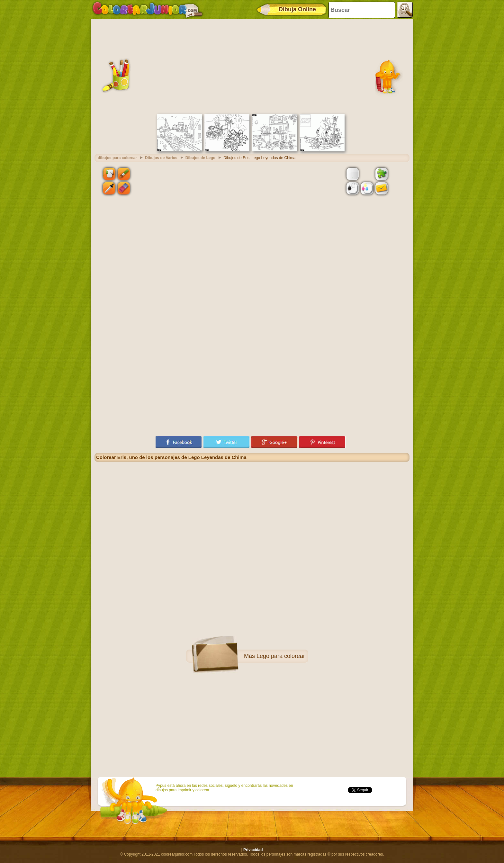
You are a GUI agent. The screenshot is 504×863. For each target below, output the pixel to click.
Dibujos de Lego (200, 158)
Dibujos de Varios (161, 158)
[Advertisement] (252, 66)
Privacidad (253, 850)
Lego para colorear (281, 656)
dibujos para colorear (117, 158)
